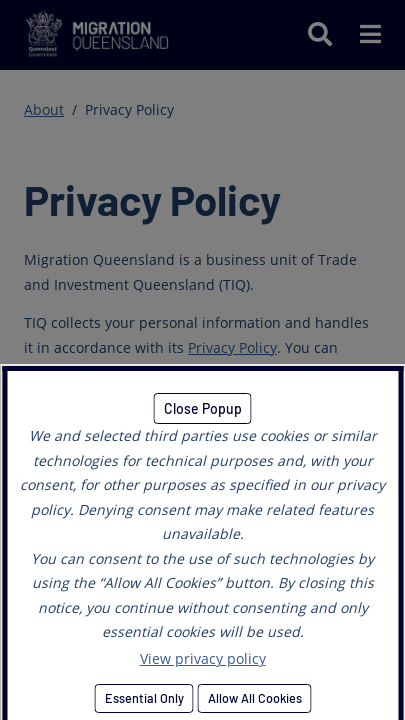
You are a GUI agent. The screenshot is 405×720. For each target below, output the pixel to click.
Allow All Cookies (254, 698)
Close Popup (203, 408)
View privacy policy (203, 658)
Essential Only (143, 698)
